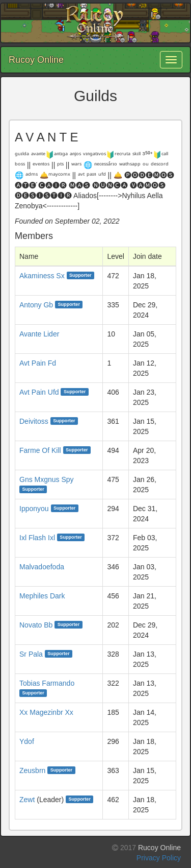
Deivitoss (34, 421)
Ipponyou (34, 509)
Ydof (27, 741)
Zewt (27, 800)
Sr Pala (31, 654)
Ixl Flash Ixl (37, 538)
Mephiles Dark (42, 596)
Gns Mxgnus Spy (47, 479)
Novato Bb (36, 625)
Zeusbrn (32, 770)
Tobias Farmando (47, 683)
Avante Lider (39, 334)
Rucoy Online (36, 60)
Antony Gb (36, 305)
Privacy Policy (159, 858)
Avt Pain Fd (38, 363)
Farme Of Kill (40, 450)
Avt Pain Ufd (39, 392)
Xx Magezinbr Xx (46, 712)
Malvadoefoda (42, 567)
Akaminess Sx (42, 276)
